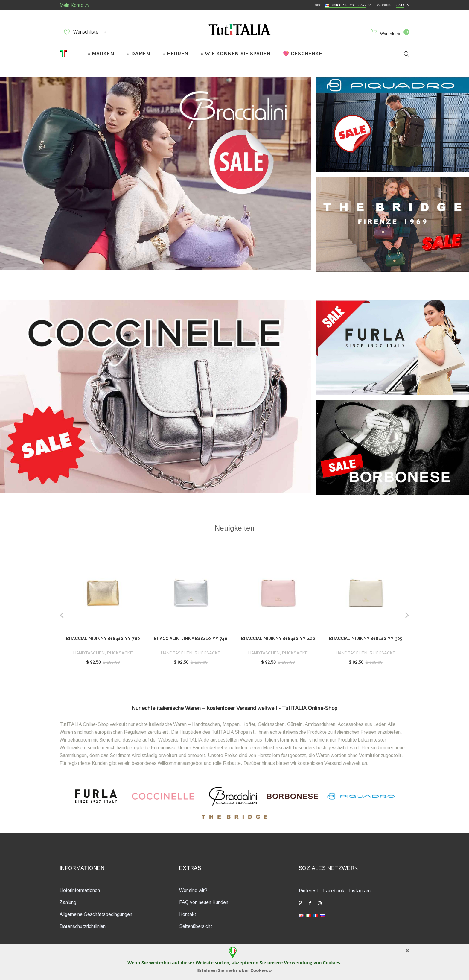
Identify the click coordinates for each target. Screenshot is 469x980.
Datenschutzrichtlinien (83, 926)
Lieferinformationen (80, 890)
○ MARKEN (101, 53)
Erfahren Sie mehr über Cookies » (234, 970)
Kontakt (188, 914)
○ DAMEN (138, 53)
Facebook (334, 890)
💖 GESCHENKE (303, 53)
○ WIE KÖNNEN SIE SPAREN (236, 53)
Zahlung (68, 902)
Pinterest (309, 890)
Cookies (331, 962)
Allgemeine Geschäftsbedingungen (96, 914)
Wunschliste (85, 32)
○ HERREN (175, 53)
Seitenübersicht (196, 926)
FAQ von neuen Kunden (204, 902)
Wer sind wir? (193, 890)
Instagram (360, 890)
